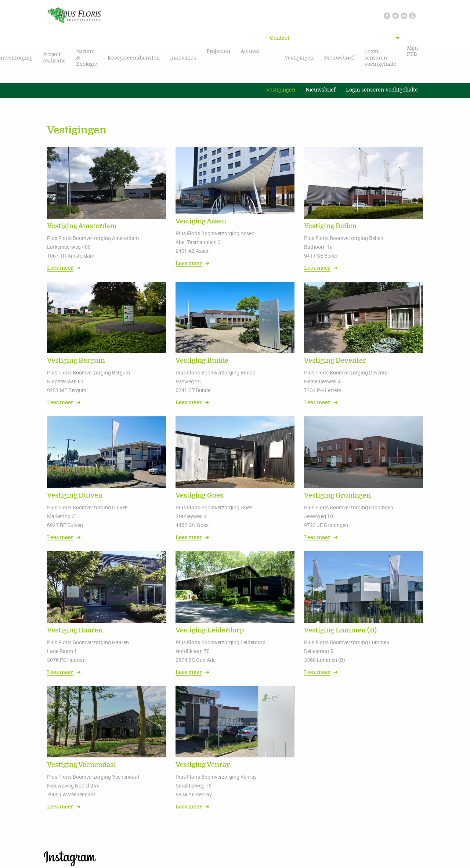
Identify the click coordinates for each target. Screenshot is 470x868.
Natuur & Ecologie (87, 58)
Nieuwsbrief (339, 58)
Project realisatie (54, 58)
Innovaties (183, 58)
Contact (280, 38)
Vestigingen (299, 58)
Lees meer (60, 268)
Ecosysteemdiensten (134, 58)
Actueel (250, 51)
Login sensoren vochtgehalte (380, 58)
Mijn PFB (412, 51)
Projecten (218, 51)
